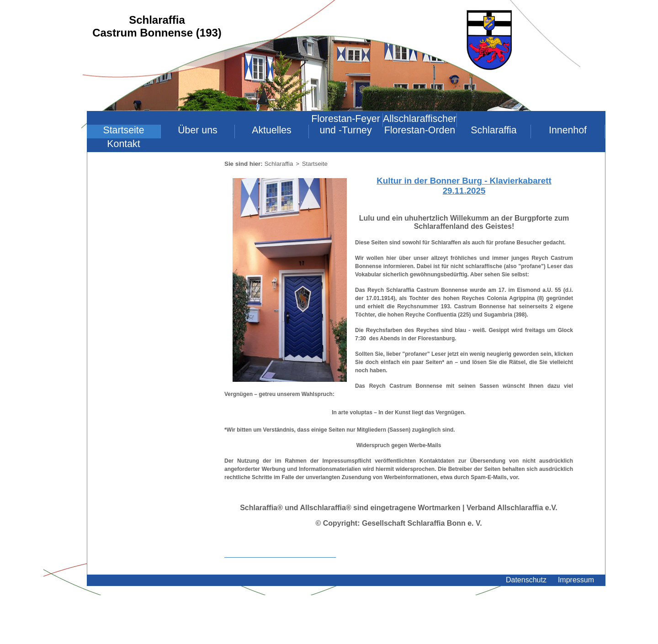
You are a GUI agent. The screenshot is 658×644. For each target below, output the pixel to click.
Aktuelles (272, 130)
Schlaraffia (493, 130)
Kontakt (123, 144)
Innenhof (568, 130)
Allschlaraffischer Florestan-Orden (420, 124)
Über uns (198, 130)
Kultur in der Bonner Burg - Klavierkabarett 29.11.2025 (464, 186)
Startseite (123, 130)
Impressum (576, 580)
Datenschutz (526, 580)
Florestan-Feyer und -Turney (346, 124)
